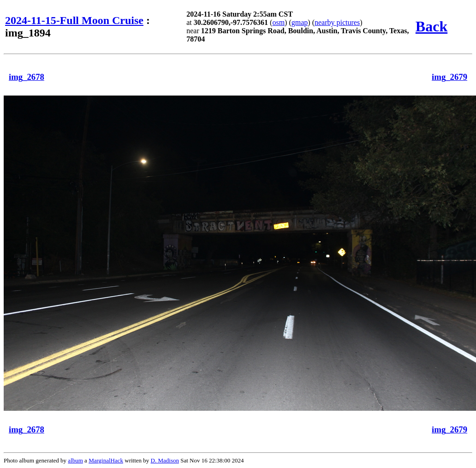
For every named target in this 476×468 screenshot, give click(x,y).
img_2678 (27, 77)
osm (278, 22)
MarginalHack (106, 460)
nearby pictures (337, 22)
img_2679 (449, 77)
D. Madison (165, 460)
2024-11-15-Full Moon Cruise (74, 20)
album (75, 460)
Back (431, 26)
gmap (300, 22)
